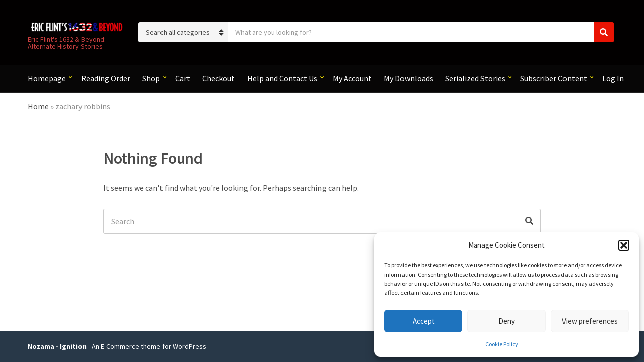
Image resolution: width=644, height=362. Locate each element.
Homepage (47, 78)
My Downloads (409, 78)
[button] (624, 245)
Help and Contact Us (282, 78)
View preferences (590, 321)
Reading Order (106, 78)
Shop (151, 78)
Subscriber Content (554, 78)
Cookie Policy (502, 344)
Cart (183, 78)
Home (38, 106)
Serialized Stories (475, 78)
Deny (506, 321)
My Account (352, 78)
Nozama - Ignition (57, 346)
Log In (613, 78)
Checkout (219, 78)
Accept (424, 321)
